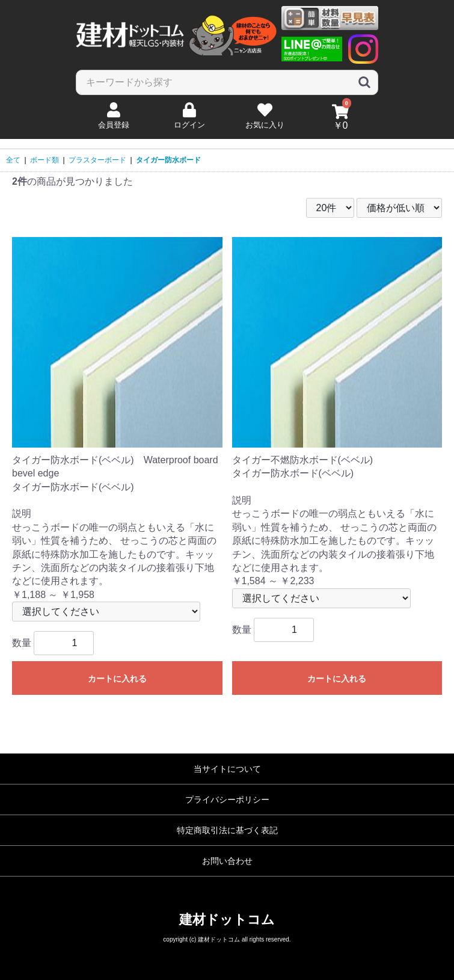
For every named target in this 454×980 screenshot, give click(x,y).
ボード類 (44, 160)
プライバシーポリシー (227, 800)
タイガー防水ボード (168, 160)
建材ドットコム (227, 920)
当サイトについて (227, 769)
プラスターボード (97, 160)
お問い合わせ (227, 861)
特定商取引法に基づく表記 (227, 830)
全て (13, 160)
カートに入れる (117, 679)
